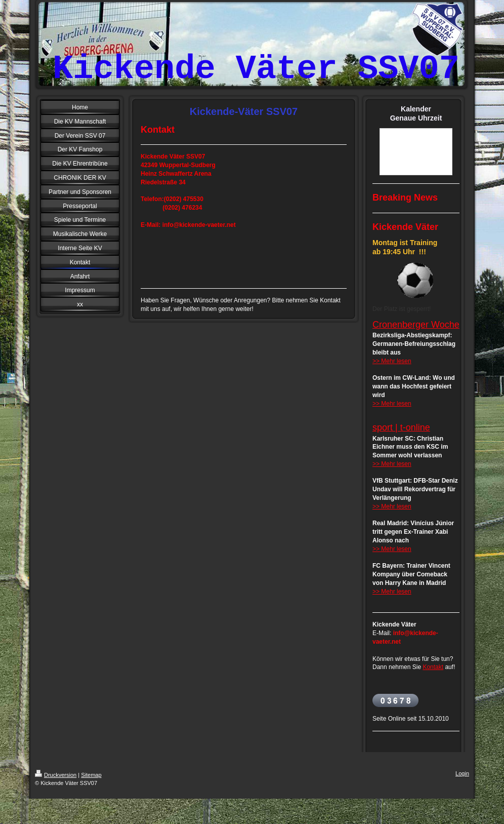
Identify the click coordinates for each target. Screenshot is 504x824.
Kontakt (433, 667)
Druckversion (56, 775)
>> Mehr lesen (392, 361)
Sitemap (91, 775)
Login (462, 773)
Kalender (416, 109)
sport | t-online (401, 427)
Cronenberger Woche (416, 325)
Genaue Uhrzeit (416, 118)
